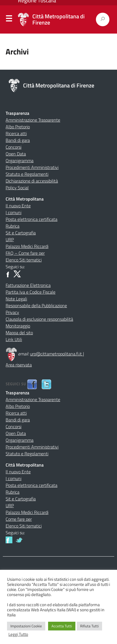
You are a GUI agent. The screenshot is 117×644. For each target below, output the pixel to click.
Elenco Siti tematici (24, 260)
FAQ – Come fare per (25, 253)
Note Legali (16, 299)
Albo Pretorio (18, 127)
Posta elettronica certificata (31, 219)
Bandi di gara (18, 140)
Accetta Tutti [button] (62, 626)
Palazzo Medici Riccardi (27, 246)
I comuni (13, 212)
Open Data (16, 154)
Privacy (12, 312)
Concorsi (13, 147)
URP (10, 239)
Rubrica (13, 226)
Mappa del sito (19, 333)
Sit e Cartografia (21, 233)
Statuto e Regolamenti (27, 174)
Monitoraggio (18, 326)
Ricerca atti (16, 133)
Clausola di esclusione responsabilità (39, 319)
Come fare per (19, 519)
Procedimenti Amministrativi (32, 167)
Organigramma (20, 161)
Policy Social (17, 188)
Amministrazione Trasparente (33, 120)
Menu (9, 20)
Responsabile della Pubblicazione (36, 305)
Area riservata (19, 365)
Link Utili (14, 339)
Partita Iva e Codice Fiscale (31, 292)
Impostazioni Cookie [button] (26, 626)
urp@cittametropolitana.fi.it (57, 354)
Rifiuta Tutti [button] (89, 626)
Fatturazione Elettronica (28, 285)
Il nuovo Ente (18, 206)
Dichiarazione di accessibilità (32, 181)
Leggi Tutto (18, 634)
